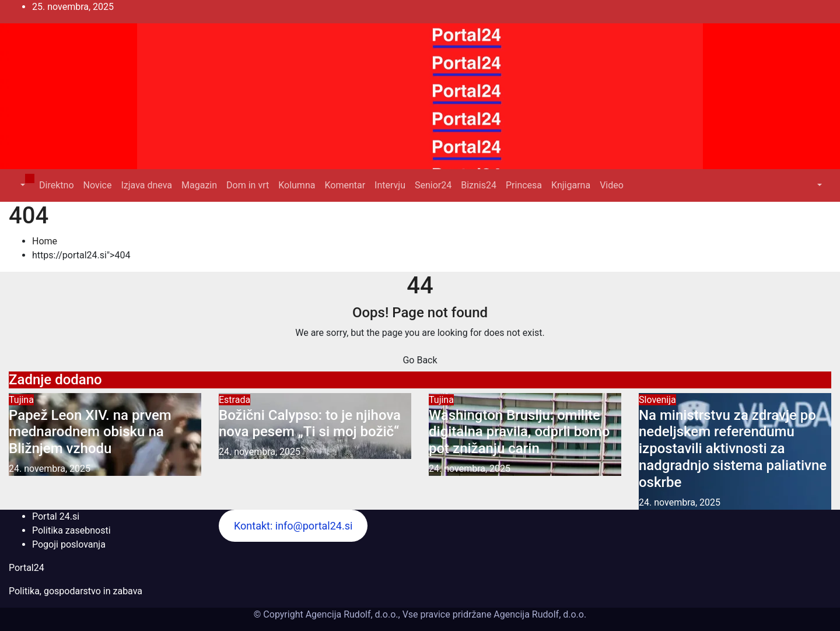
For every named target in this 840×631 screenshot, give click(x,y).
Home (45, 241)
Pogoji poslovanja (69, 544)
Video (612, 185)
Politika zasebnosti (71, 530)
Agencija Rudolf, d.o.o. (539, 614)
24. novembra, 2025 (50, 469)
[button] (22, 185)
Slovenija (657, 400)
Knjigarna (571, 185)
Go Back (420, 360)
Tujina (21, 400)
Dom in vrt (248, 185)
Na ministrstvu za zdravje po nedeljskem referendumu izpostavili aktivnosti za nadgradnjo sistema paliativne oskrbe (733, 449)
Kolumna (297, 185)
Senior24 (433, 185)
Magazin (199, 185)
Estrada (235, 400)
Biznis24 (479, 185)
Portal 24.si (56, 516)
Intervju (390, 185)
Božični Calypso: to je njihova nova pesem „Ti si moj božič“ (310, 424)
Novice (98, 185)
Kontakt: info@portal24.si (293, 526)
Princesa (524, 185)
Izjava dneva (146, 185)
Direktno (56, 185)
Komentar (345, 185)
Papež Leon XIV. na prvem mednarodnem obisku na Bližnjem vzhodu (90, 432)
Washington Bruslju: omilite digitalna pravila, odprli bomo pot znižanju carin (519, 432)
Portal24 (27, 568)
